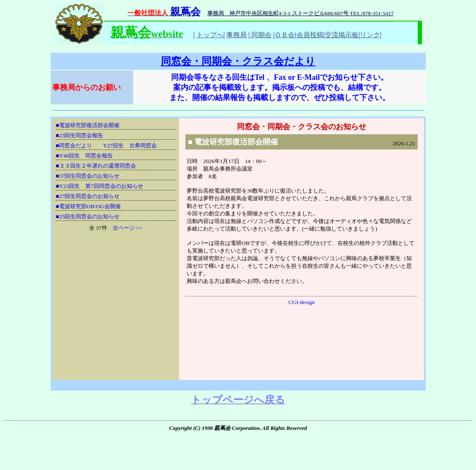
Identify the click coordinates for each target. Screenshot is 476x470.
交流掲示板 (342, 35)
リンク (370, 35)
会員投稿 (310, 35)
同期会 (261, 35)
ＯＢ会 (285, 35)
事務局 (237, 35)
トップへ (210, 35)
